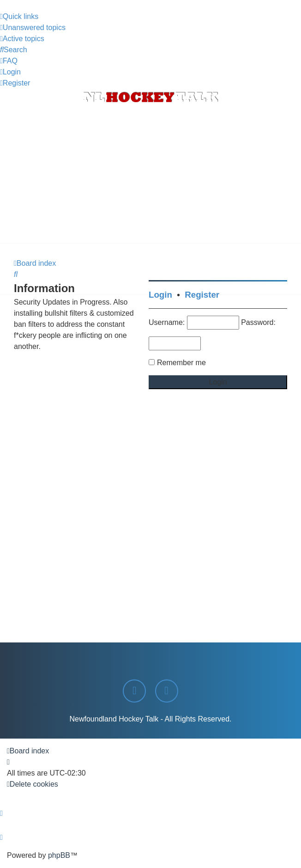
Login (160, 295)
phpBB (59, 855)
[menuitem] (33, 28)
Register (202, 295)
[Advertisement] (150, 175)
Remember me (181, 363)
